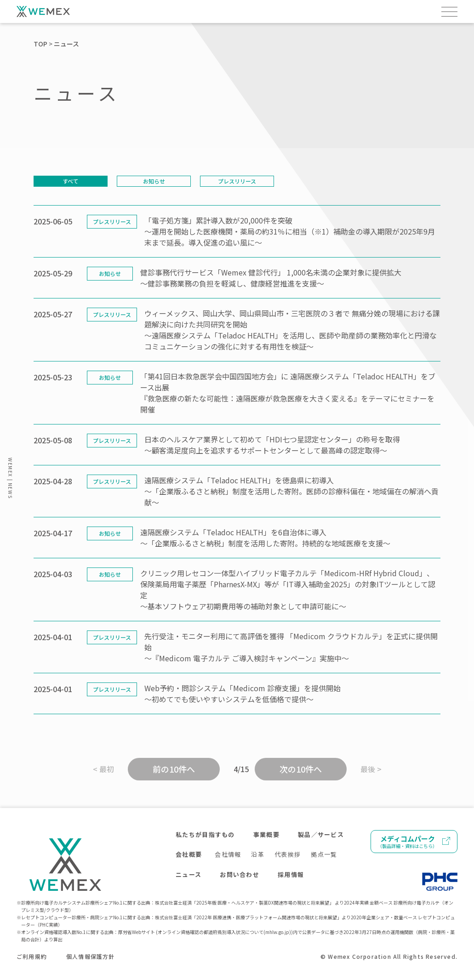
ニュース (188, 874)
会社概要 (189, 854)
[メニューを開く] (449, 12)
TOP (40, 44)
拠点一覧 (324, 854)
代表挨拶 (288, 854)
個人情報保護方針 (91, 956)
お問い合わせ (240, 874)
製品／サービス (321, 834)
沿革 (258, 854)
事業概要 (266, 834)
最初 (107, 769)
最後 (368, 769)
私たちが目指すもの (205, 834)
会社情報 (228, 854)
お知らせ (154, 181)
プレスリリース (237, 181)
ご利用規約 (32, 956)
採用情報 (291, 874)
